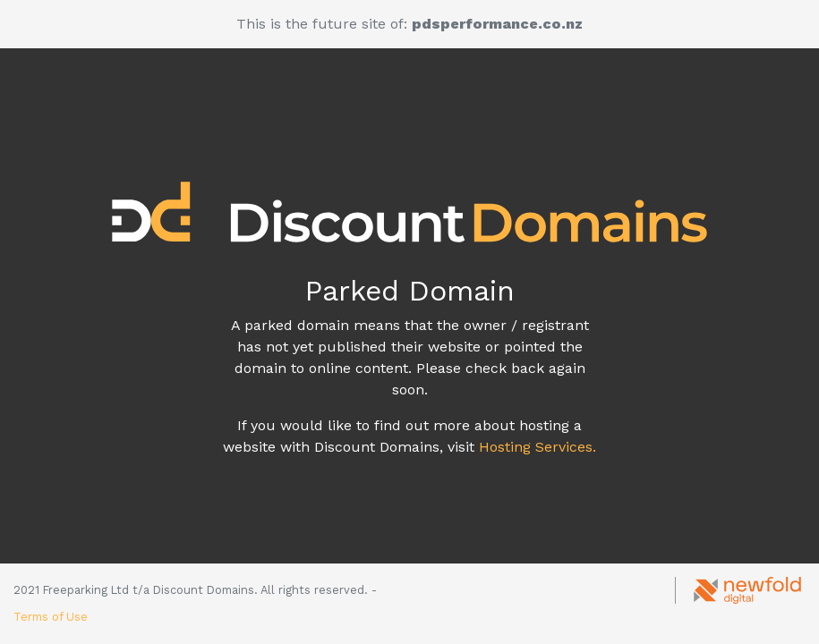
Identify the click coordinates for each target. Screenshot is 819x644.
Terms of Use (51, 617)
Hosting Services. (537, 447)
